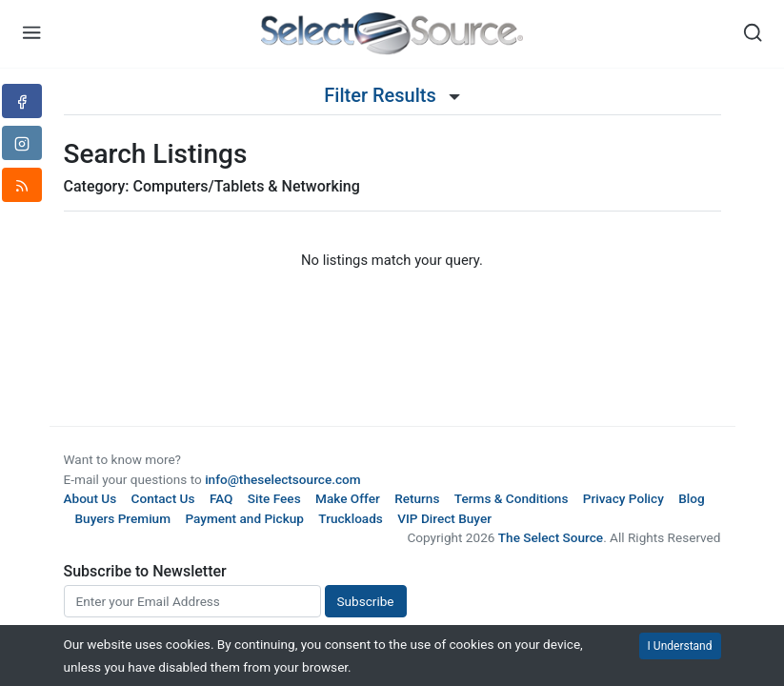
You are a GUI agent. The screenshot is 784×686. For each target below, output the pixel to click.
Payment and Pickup (244, 518)
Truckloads (351, 518)
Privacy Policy (623, 498)
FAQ (221, 498)
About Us (90, 498)
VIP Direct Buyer (444, 518)
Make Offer (348, 498)
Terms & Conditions (512, 498)
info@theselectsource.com (283, 479)
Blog (691, 498)
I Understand (680, 646)
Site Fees (274, 498)
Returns (417, 498)
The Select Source (551, 537)
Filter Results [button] (392, 95)
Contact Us (163, 498)
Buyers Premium (123, 518)
